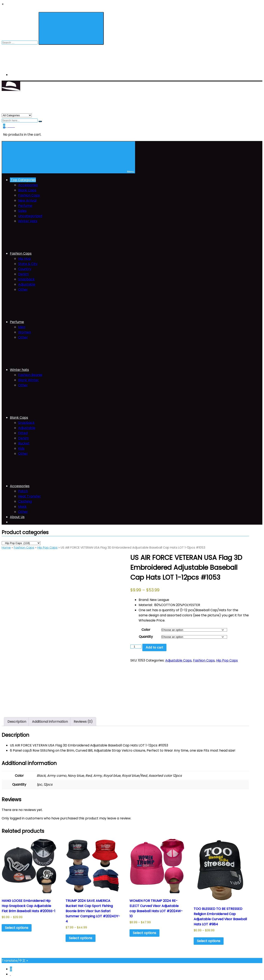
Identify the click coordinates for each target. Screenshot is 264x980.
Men (22, 327)
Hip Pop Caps (47, 548)
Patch (23, 491)
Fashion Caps (29, 195)
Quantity (146, 637)
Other (23, 290)
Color (146, 630)
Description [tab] (17, 722)
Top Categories (23, 180)
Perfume (25, 206)
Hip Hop (24, 259)
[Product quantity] (136, 647)
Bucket (24, 443)
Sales (22, 211)
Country (25, 269)
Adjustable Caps (178, 660)
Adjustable (27, 284)
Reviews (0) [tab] (83, 722)
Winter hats (50, 370)
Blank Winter (28, 380)
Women (25, 332)
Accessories (28, 185)
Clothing (25, 501)
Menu (69, 157)
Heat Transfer (29, 496)
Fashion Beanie (30, 375)
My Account (20, 75)
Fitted (23, 433)
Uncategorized (30, 216)
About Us (17, 517)
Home (6, 548)
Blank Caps (27, 190)
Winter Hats (28, 221)
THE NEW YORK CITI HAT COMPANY (29, 98)
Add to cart (154, 647)
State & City (28, 264)
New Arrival (27, 200)
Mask (22, 507)
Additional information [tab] (50, 722)
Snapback (26, 279)
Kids (21, 448)
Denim (23, 274)
